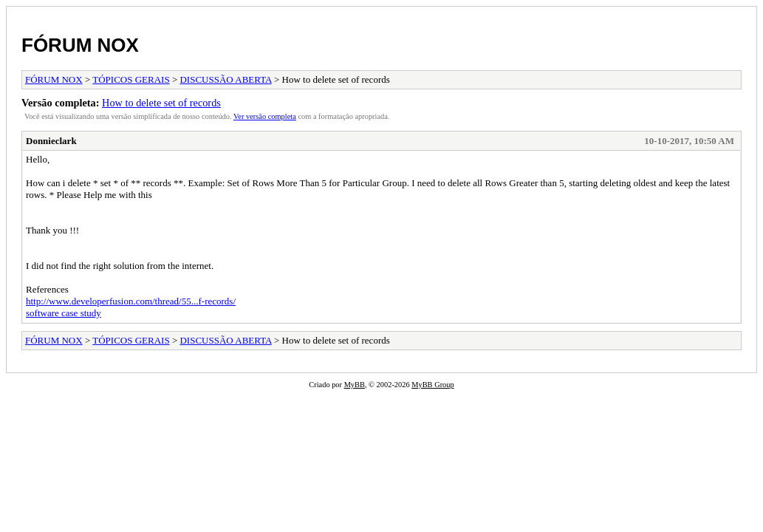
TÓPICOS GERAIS (131, 79)
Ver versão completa (265, 116)
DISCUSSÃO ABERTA (225, 79)
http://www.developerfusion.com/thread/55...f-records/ (131, 301)
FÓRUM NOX (80, 45)
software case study (64, 313)
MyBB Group (432, 385)
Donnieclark (51, 141)
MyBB (355, 385)
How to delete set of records (161, 103)
